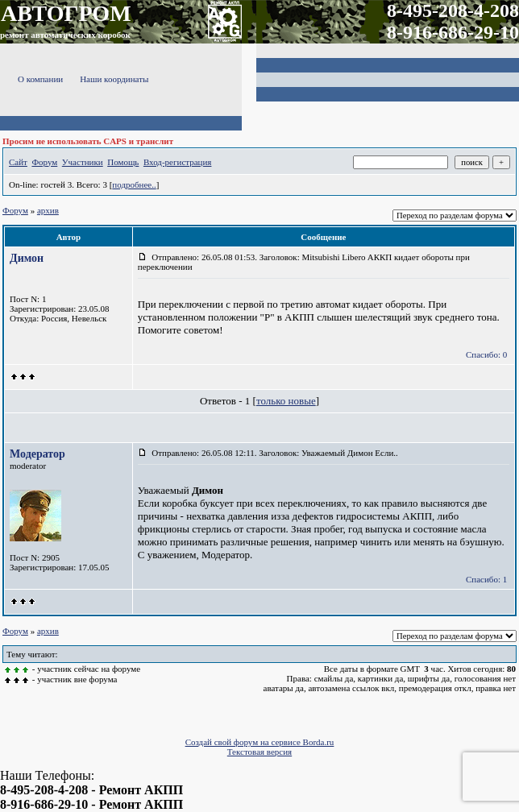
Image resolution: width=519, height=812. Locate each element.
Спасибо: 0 (486, 354)
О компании (40, 79)
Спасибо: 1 (486, 579)
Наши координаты (114, 79)
